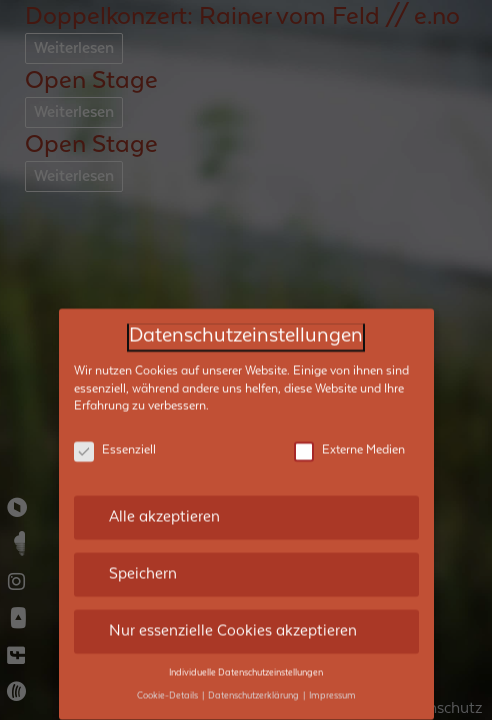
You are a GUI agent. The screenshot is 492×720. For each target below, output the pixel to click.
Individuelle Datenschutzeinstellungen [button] (246, 621)
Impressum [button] (332, 644)
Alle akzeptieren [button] (164, 465)
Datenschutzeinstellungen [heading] (246, 284)
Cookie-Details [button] (168, 644)
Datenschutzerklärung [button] (254, 644)
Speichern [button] (143, 522)
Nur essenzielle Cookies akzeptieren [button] (233, 579)
